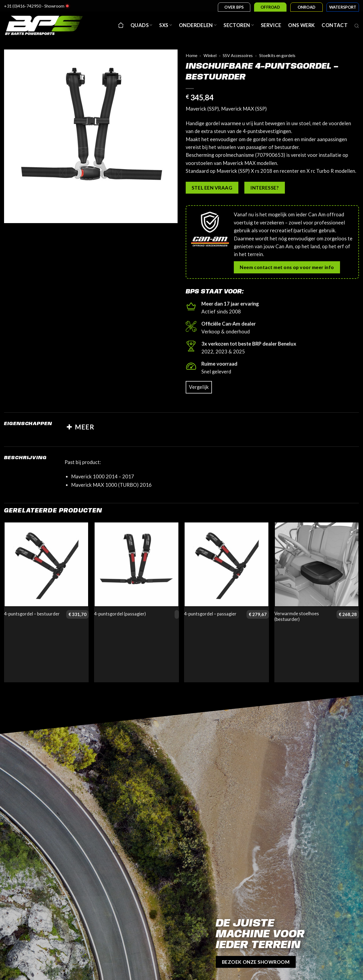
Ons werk (301, 25)
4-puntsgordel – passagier (210, 614)
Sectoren (239, 25)
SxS (166, 25)
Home (192, 55)
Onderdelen (198, 25)
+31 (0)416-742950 (23, 6)
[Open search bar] (357, 25)
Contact (335, 25)
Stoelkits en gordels (277, 55)
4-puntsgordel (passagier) (120, 614)
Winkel (210, 55)
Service (271, 25)
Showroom (54, 6)
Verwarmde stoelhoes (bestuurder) (297, 617)
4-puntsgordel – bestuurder (32, 614)
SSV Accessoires (238, 55)
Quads (141, 25)
